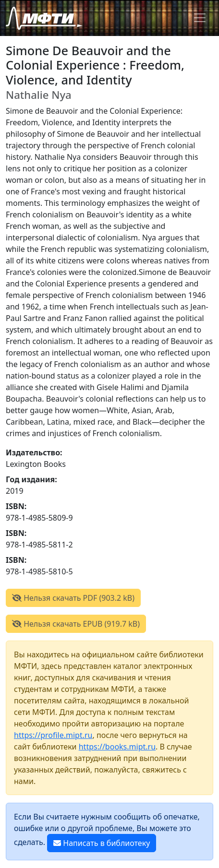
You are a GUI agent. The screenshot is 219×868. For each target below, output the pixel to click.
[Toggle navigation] (200, 18)
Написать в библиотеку (102, 843)
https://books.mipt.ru (117, 747)
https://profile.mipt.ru (53, 735)
